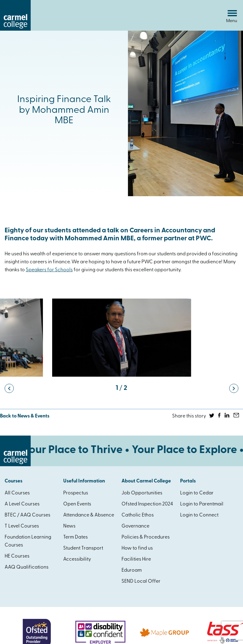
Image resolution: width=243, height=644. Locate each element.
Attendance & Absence (89, 515)
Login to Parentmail (202, 504)
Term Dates (75, 537)
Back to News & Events (25, 416)
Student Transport (83, 548)
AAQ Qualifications (27, 567)
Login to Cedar (197, 493)
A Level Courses (22, 504)
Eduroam (132, 570)
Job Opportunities (142, 493)
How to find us (137, 548)
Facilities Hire (136, 559)
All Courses (17, 493)
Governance (135, 526)
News (69, 526)
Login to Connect (199, 515)
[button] (9, 388)
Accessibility (77, 559)
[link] (49, 270)
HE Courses (17, 556)
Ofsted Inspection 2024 (147, 504)
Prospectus (76, 493)
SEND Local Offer (141, 581)
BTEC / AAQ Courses (27, 515)
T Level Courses (22, 526)
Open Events (77, 504)
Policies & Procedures (146, 537)
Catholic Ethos (138, 515)
